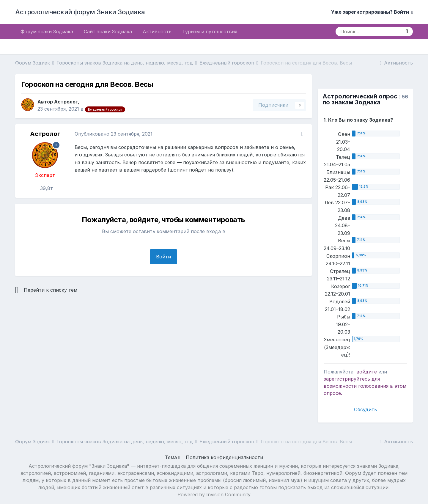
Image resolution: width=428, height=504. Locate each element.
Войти (163, 257)
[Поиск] (368, 32)
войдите (367, 372)
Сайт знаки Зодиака (108, 32)
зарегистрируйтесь (347, 379)
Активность (157, 32)
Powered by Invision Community (214, 494)
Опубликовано (114, 134)
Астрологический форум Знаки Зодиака (80, 12)
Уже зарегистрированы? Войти (372, 12)
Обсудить (365, 409)
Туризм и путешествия (210, 32)
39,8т (45, 188)
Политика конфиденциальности (224, 457)
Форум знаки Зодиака (47, 32)
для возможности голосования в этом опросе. (365, 386)
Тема (173, 457)
